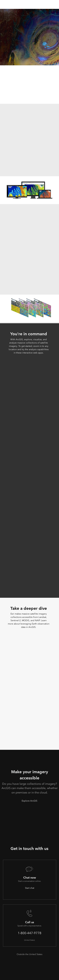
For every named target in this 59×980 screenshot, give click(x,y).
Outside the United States (29, 954)
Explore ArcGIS (29, 801)
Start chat (30, 888)
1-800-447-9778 (30, 933)
